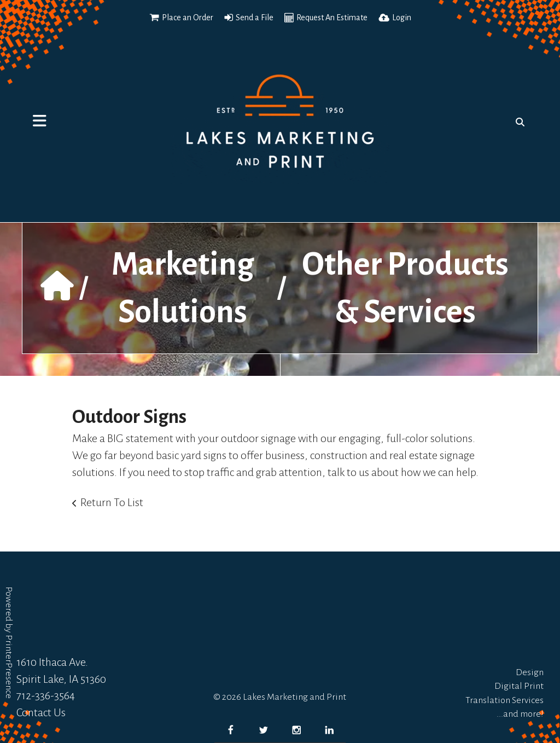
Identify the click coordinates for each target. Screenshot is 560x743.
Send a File (255, 18)
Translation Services (504, 700)
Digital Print (519, 686)
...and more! (520, 714)
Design (530, 672)
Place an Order (188, 18)
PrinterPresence (9, 667)
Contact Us (41, 712)
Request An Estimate (332, 18)
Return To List (112, 502)
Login (402, 18)
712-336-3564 (46, 695)
